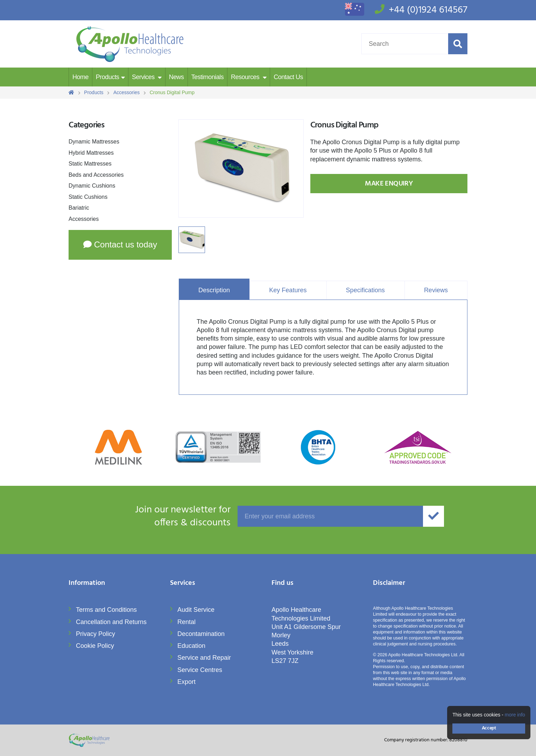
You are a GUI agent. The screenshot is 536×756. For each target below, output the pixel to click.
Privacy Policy (96, 634)
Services (144, 77)
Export (186, 682)
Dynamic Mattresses (94, 142)
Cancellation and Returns (111, 622)
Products (108, 77)
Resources (246, 77)
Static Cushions (88, 197)
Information (87, 584)
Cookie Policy (95, 646)
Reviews (436, 290)
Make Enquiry (389, 184)
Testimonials (208, 77)
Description (214, 290)
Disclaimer (389, 584)
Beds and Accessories (96, 175)
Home (80, 77)
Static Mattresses (90, 164)
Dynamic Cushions (92, 186)
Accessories (84, 219)
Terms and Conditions (106, 610)
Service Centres (200, 670)
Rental (186, 622)
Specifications (365, 290)
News (177, 77)
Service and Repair (204, 658)
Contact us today (120, 244)
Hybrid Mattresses (91, 153)
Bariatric (79, 208)
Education (191, 646)
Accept (489, 728)
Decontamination (201, 634)
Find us (283, 584)
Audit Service (196, 610)
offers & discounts (150, 517)
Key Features (288, 290)
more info (515, 715)
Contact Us (288, 77)
